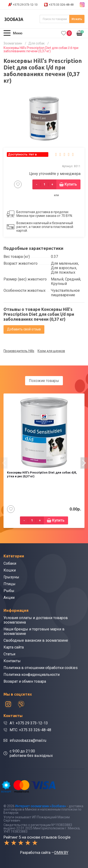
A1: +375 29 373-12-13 (29, 723)
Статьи (9, 654)
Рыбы (9, 591)
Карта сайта (14, 647)
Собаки (10, 563)
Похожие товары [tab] (44, 381)
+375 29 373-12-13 (25, 5)
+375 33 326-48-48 (61, 5)
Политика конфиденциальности (32, 675)
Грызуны (11, 577)
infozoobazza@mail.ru (28, 740)
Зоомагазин (13, 43)
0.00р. (80, 33)
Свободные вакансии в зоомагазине (36, 640)
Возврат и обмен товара (25, 681)
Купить (71, 184)
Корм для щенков (51, 351)
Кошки (10, 570)
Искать (77, 19)
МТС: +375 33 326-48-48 (30, 730)
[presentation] (4, 463)
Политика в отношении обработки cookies (41, 668)
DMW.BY (61, 853)
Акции (9, 598)
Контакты (12, 661)
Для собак (36, 43)
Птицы (10, 584)
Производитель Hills (19, 351)
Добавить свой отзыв (24, 329)
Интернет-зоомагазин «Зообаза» (41, 806)
